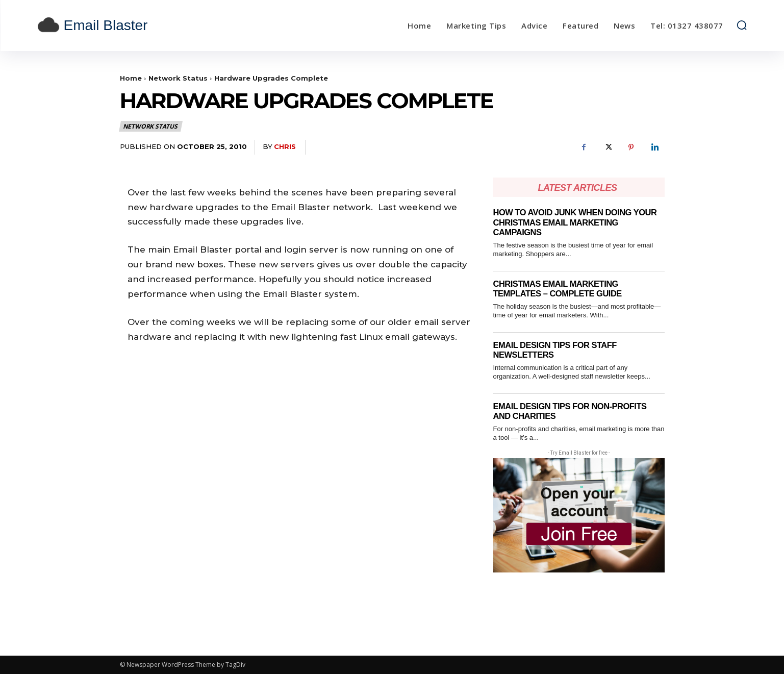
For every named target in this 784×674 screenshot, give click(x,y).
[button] (742, 25)
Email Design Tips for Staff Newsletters (557, 350)
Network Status (178, 78)
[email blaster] (126, 26)
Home (131, 78)
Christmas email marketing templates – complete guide (560, 289)
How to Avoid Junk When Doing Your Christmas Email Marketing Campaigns (578, 222)
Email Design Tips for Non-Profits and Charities (573, 411)
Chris (285, 146)
